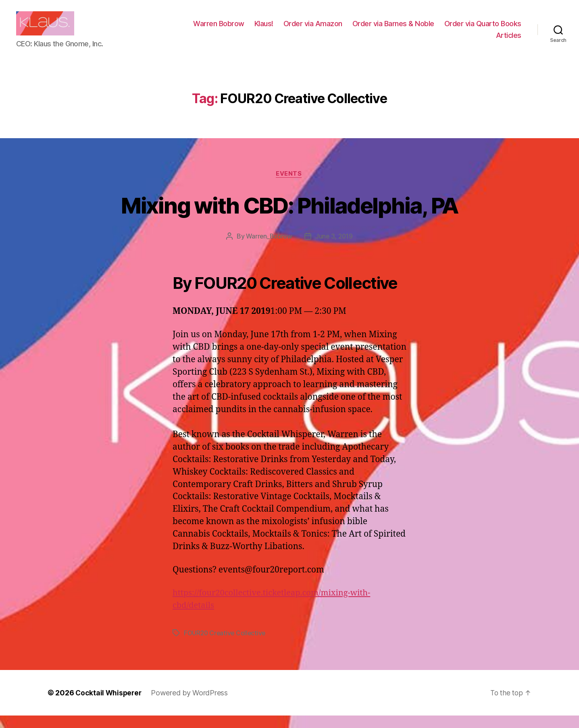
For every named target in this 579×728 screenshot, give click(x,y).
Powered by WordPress (191, 705)
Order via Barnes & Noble (480, 30)
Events (289, 186)
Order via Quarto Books (447, 41)
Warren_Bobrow (269, 249)
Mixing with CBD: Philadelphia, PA (289, 217)
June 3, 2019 (335, 249)
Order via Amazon (400, 30)
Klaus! (351, 30)
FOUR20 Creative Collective (226, 645)
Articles (509, 41)
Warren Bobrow (306, 30)
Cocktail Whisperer (109, 705)
